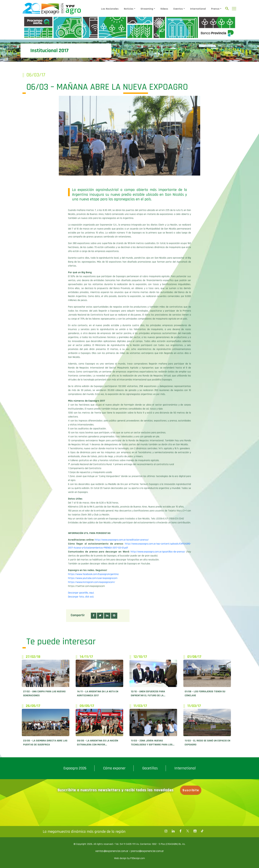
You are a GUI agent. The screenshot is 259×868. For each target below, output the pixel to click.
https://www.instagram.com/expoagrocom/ (92, 582)
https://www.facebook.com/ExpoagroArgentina (93, 574)
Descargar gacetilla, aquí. (81, 593)
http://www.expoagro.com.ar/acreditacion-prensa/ (122, 540)
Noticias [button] (129, 9)
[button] (94, 616)
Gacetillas (150, 768)
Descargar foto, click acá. (81, 597)
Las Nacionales (110, 9)
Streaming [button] (147, 9)
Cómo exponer (114, 768)
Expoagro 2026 (75, 768)
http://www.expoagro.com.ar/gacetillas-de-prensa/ (158, 552)
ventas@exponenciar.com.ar (112, 851)
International (198, 9)
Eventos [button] (178, 9)
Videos (164, 9)
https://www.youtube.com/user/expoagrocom (93, 578)
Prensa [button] (215, 9)
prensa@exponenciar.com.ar (147, 851)
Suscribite (191, 790)
